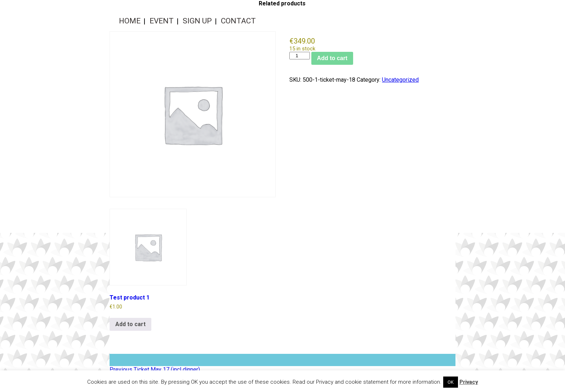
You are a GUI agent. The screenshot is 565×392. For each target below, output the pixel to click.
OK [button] (451, 382)
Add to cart (332, 58)
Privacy (469, 382)
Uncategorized (400, 80)
